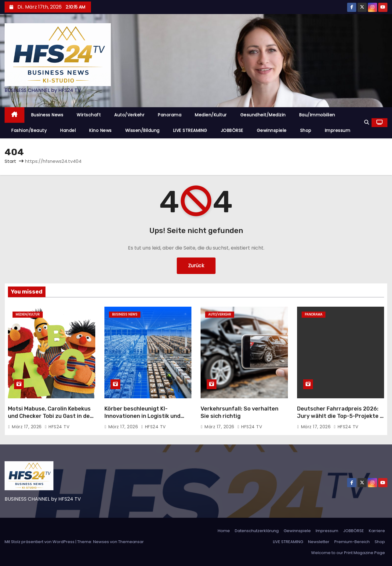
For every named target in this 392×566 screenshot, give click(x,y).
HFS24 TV (57, 427)
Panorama (170, 115)
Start (10, 161)
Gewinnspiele (272, 130)
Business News (47, 115)
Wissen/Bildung (142, 130)
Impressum (338, 130)
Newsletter (319, 542)
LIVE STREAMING (190, 130)
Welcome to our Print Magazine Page (348, 553)
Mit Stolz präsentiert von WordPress (40, 542)
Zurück (196, 266)
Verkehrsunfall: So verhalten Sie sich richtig (240, 412)
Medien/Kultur (211, 115)
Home (224, 531)
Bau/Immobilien (317, 115)
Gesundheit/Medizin (263, 115)
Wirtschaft (89, 115)
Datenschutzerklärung (257, 531)
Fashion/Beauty (29, 130)
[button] (367, 122)
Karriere (377, 531)
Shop (306, 130)
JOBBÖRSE (232, 130)
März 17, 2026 (27, 427)
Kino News (100, 130)
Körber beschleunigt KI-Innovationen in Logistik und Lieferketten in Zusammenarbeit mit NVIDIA (142, 420)
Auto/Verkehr (129, 115)
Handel (68, 130)
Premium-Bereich (352, 542)
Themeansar (131, 542)
